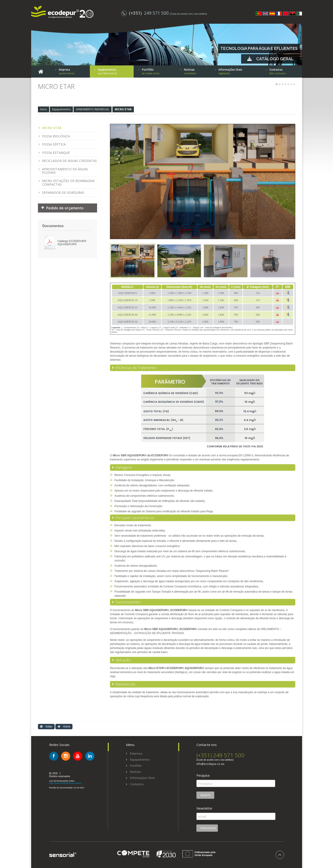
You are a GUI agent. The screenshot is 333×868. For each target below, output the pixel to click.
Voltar (46, 727)
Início (44, 109)
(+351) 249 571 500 (220, 755)
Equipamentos (61, 109)
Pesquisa (203, 776)
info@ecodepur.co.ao (210, 764)
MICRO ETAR (123, 109)
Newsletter (204, 808)
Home (64, 727)
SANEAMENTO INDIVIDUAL (93, 109)
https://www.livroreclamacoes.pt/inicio (65, 783)
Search (205, 795)
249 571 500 (146, 13)
